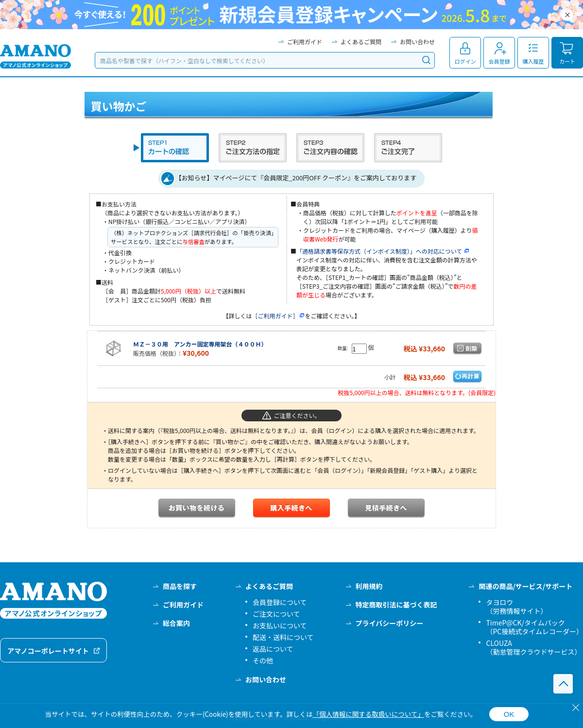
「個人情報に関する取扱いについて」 (369, 714)
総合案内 (176, 623)
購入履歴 (533, 61)
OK (509, 714)
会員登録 (499, 61)
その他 (263, 660)
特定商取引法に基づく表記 (396, 605)
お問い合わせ (417, 42)
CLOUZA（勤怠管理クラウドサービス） (533, 647)
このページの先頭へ (563, 684)
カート (567, 61)
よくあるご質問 (361, 42)
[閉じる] (576, 708)
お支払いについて (280, 625)
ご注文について (276, 614)
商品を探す (180, 586)
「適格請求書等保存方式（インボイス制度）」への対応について (383, 251)
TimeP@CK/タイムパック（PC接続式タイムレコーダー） (534, 627)
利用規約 (369, 586)
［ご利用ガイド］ (278, 316)
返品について (273, 649)
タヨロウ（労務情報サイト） (516, 607)
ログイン (465, 61)
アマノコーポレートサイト (48, 651)
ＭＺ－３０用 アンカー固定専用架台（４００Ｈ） (200, 344)
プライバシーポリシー (390, 623)
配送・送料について (283, 637)
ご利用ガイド (305, 42)
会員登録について (280, 602)
